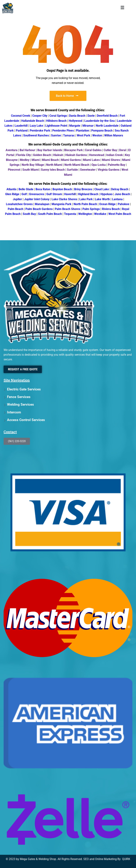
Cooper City (40, 116)
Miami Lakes (91, 160)
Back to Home (67, 96)
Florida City (24, 155)
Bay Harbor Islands (50, 150)
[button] (122, 8)
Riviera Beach (111, 209)
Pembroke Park (40, 131)
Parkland (22, 131)
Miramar (88, 126)
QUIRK (126, 859)
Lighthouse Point (56, 126)
